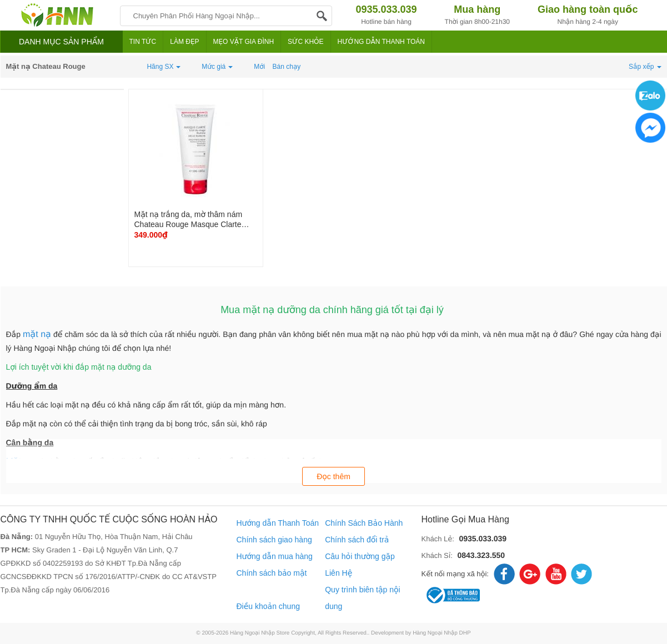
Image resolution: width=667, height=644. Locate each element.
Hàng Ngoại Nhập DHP (442, 633)
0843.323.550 (481, 555)
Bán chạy (287, 67)
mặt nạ (37, 334)
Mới (259, 67)
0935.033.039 (483, 539)
